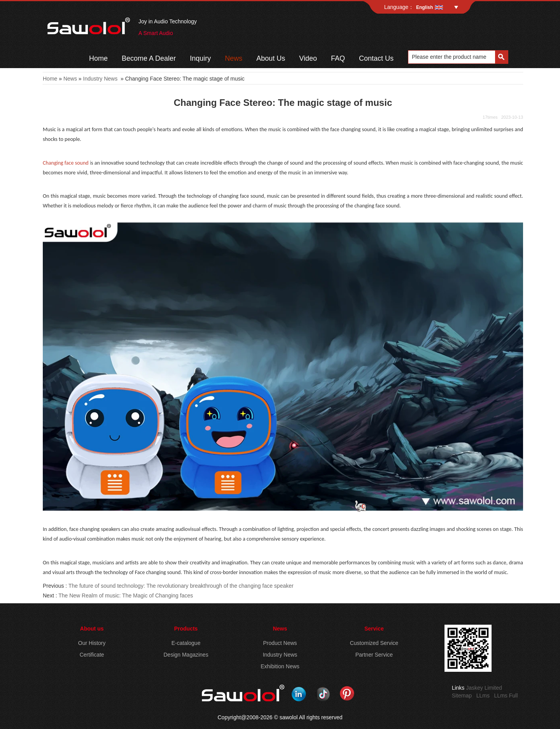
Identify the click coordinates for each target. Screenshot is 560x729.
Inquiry (200, 58)
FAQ (338, 58)
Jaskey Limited (484, 688)
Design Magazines (186, 655)
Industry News (101, 79)
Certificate (92, 655)
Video (308, 58)
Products (186, 629)
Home (98, 58)
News (234, 58)
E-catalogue (186, 643)
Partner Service (374, 655)
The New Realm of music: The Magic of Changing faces (126, 595)
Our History (92, 643)
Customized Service (374, 643)
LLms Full (506, 696)
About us (92, 629)
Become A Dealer (149, 58)
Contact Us (376, 58)
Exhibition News (280, 666)
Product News (280, 643)
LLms (483, 696)
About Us (271, 58)
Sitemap (462, 696)
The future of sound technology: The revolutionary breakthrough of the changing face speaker (181, 586)
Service (374, 629)
